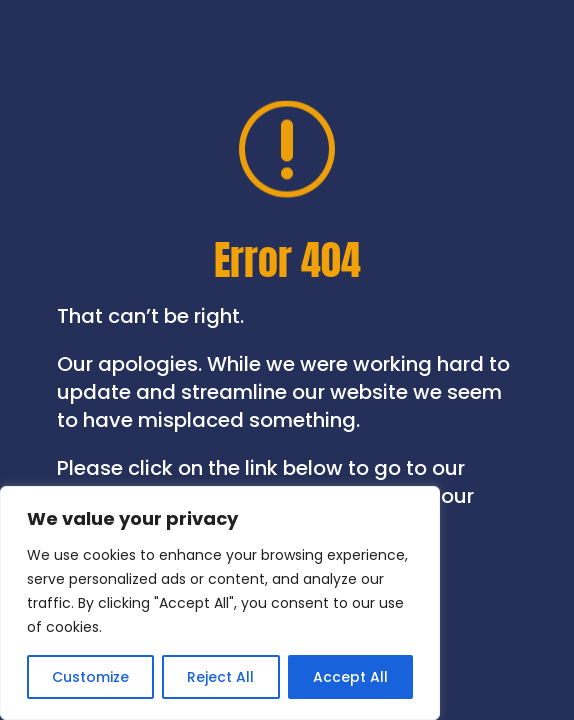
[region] (220, 603)
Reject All (220, 677)
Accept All (350, 677)
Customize (90, 677)
